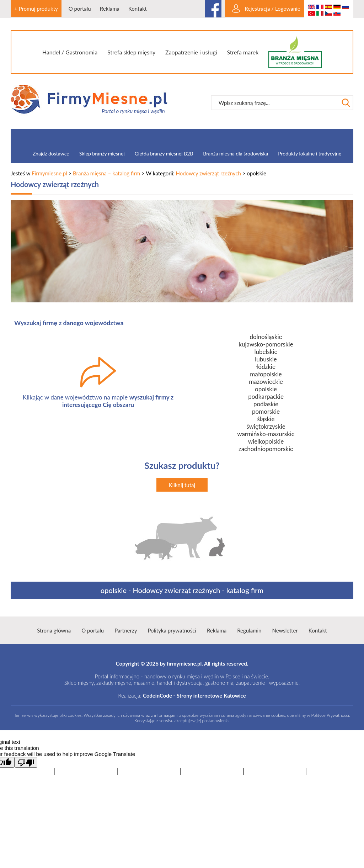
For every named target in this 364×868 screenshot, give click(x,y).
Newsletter (285, 630)
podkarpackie (266, 396)
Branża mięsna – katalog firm (106, 173)
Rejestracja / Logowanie (272, 9)
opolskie (266, 389)
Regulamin (249, 630)
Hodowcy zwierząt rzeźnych (208, 173)
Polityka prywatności (172, 630)
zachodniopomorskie (266, 449)
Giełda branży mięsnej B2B (164, 154)
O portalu (80, 9)
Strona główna (54, 630)
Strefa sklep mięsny (131, 52)
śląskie (266, 419)
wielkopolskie (266, 441)
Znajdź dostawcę (51, 154)
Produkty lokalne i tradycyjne (310, 154)
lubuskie (266, 359)
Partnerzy (126, 630)
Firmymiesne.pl (49, 173)
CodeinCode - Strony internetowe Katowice (194, 695)
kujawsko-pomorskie (266, 344)
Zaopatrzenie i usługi (191, 52)
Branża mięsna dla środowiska (235, 154)
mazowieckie (266, 382)
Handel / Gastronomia (70, 52)
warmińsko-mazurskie (266, 434)
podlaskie (266, 404)
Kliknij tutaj (182, 485)
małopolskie (266, 374)
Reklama (110, 9)
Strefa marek (243, 52)
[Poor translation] (26, 762)
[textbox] (275, 103)
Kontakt (138, 9)
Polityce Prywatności (330, 715)
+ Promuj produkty (36, 9)
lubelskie (266, 352)
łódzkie (266, 367)
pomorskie (266, 411)
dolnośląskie (266, 337)
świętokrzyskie (266, 426)
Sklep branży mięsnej (102, 154)
